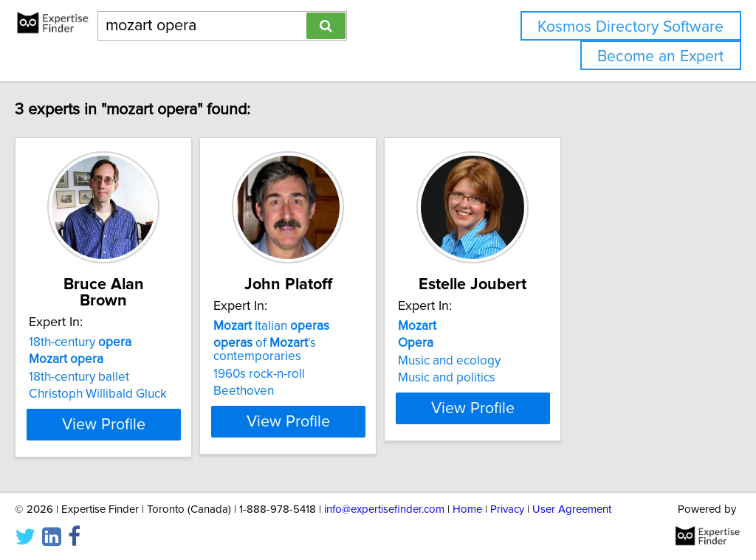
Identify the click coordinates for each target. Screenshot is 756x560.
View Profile (153, 421)
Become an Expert (660, 56)
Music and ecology (554, 361)
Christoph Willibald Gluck (129, 378)
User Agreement (572, 507)
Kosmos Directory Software (630, 27)
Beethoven (312, 391)
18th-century (111, 326)
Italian (339, 326)
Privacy (507, 507)
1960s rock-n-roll (327, 374)
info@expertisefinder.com (384, 507)
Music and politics (551, 378)
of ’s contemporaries (333, 350)
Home (467, 507)
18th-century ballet (110, 361)
